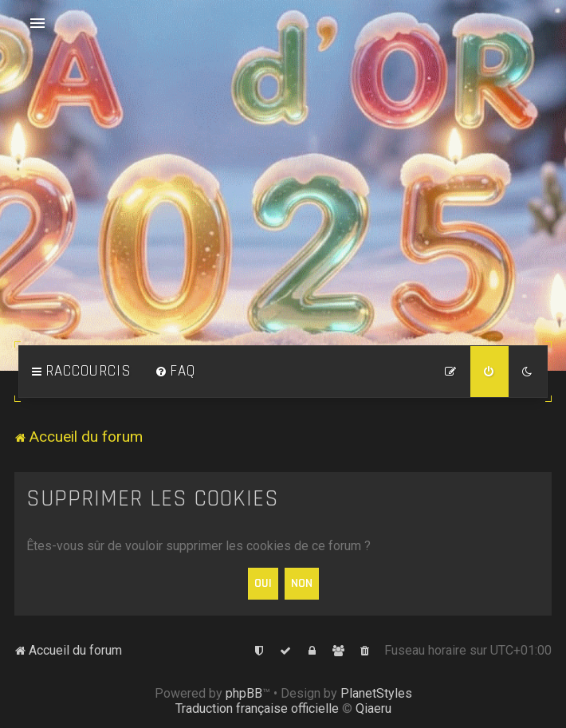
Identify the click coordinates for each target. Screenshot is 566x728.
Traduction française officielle (257, 708)
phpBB (244, 693)
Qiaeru (373, 708)
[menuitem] (175, 372)
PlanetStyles (376, 693)
